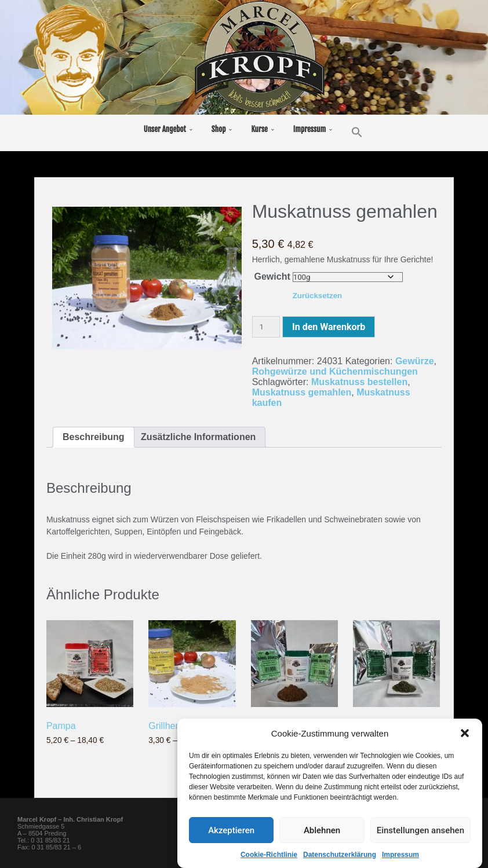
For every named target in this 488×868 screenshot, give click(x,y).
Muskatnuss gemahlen (302, 392)
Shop (219, 129)
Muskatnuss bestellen (359, 382)
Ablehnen (322, 831)
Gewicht (272, 276)
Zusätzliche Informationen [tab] (198, 437)
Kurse (259, 129)
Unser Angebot (165, 129)
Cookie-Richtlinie (269, 856)
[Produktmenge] (266, 327)
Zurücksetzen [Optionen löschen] (318, 296)
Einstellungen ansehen (420, 831)
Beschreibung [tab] (94, 437)
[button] (465, 734)
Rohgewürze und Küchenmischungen (335, 371)
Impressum (400, 856)
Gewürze (415, 361)
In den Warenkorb (329, 327)
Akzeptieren (231, 831)
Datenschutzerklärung (340, 856)
